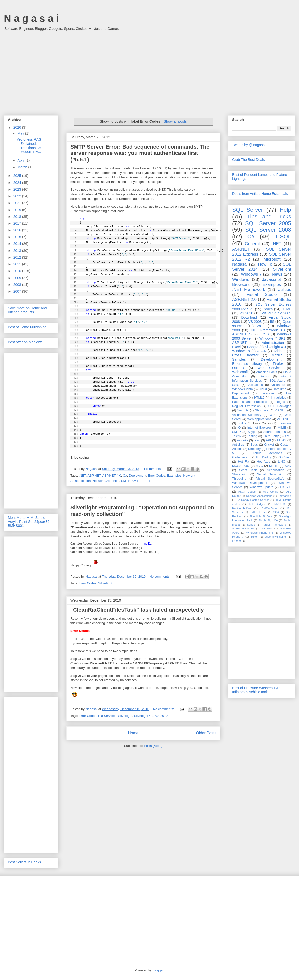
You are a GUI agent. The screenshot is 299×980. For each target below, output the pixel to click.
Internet (264, 377)
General (252, 244)
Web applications (259, 419)
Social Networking (271, 474)
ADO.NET (284, 419)
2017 (18, 223)
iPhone (237, 541)
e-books (243, 440)
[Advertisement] (149, 71)
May (21, 133)
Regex (280, 402)
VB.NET (280, 410)
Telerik (237, 436)
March (23, 167)
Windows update (261, 487)
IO (239, 428)
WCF (261, 326)
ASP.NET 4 (242, 343)
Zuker (254, 537)
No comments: (160, 576)
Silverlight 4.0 (144, 716)
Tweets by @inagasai (249, 145)
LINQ (281, 462)
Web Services (270, 368)
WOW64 (267, 528)
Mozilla (277, 355)
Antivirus (238, 445)
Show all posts (175, 121)
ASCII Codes (247, 492)
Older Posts (206, 733)
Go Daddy (264, 457)
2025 (18, 176)
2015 (18, 237)
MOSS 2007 (241, 466)
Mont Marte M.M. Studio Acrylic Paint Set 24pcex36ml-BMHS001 (31, 522)
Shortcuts (262, 410)
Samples (239, 359)
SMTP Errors (141, 481)
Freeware (284, 423)
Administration (273, 343)
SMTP (125, 481)
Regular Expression (246, 406)
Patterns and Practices (250, 402)
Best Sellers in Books (24, 862)
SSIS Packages (280, 406)
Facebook (267, 393)
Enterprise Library (247, 364)
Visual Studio (262, 294)
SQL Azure (277, 381)
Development (271, 359)
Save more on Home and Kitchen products (27, 310)
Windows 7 (251, 274)
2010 (18, 271)
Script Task (248, 470)
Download (249, 317)
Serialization (275, 470)
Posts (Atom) (153, 746)
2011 (18, 264)
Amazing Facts (267, 372)
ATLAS (281, 440)
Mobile (274, 466)
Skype (252, 432)
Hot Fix (243, 462)
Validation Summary (247, 415)
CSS (265, 334)
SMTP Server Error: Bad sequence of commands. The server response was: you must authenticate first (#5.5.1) (140, 153)
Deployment (137, 476)
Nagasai (240, 264)
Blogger (158, 970)
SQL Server (248, 210)
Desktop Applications (259, 496)
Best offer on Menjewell (26, 342)
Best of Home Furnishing (27, 327)
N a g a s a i (31, 18)
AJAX (262, 351)
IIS (272, 322)
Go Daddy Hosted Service (253, 500)
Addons (279, 351)
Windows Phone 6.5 (260, 533)
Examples (174, 476)
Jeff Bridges (257, 504)
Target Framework (274, 525)
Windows (241, 279)
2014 (18, 244)
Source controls (275, 432)
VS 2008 (255, 322)
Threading (239, 479)
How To (265, 264)
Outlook (238, 368)
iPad (257, 440)
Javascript (272, 279)
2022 (18, 196)
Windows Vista (243, 389)
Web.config (241, 372)
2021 (18, 203)
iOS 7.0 (286, 487)
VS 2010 (161, 716)
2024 (18, 183)
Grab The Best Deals (248, 160)
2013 (18, 251)
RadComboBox (242, 508)
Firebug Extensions (266, 453)
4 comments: (153, 469)
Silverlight (105, 583)
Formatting (284, 496)
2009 (18, 278)
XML (288, 436)
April (21, 160)
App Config (271, 492)
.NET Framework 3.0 (268, 330)
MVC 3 (280, 504)
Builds (242, 423)
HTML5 (259, 398)
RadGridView (269, 508)
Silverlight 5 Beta (261, 516)
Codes (268, 309)
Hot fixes (263, 462)
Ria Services (107, 716)
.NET (82, 476)
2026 (18, 127)
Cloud (263, 389)
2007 (18, 291)
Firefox (278, 364)
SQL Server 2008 (268, 230)
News (277, 274)
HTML (286, 309)
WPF (273, 415)
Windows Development (250, 483)
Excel (236, 347)
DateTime (280, 389)
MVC (259, 466)
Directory (254, 449)
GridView (285, 457)
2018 (18, 217)
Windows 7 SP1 (272, 338)
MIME (282, 428)
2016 (18, 230)
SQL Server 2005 (268, 223)
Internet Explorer (259, 428)
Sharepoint (240, 474)
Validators (278, 385)
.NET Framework (249, 289)
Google (253, 347)
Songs (251, 525)
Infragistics (278, 398)
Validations (255, 385)
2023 (18, 189)
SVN (288, 466)
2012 (18, 257)
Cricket (269, 445)
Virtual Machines (243, 528)
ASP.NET (94, 476)
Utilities (284, 289)
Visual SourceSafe (270, 479)
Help (285, 210)
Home (133, 733)
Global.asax (241, 457)
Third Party (271, 436)
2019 (18, 210)
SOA (276, 512)
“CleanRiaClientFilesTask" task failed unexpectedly (137, 610)
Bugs (254, 445)
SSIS (236, 385)
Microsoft (272, 259)
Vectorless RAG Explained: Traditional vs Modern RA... (29, 146)
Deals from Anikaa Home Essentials (260, 194)
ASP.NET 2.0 (244, 299)
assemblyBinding (275, 537)
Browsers (241, 284)
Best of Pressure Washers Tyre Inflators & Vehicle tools (256, 690)
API (268, 440)
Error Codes (157, 476)
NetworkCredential (106, 481)
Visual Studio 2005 (276, 313)
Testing (252, 436)
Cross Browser (245, 355)
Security (243, 410)
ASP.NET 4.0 (112, 476)
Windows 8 (241, 351)
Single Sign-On (268, 520)
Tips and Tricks (269, 216)
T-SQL (283, 237)
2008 (18, 285)
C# (125, 476)
